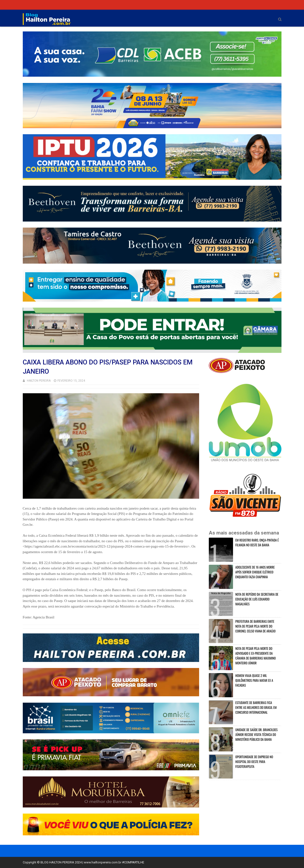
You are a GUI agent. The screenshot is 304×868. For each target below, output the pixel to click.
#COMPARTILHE (133, 862)
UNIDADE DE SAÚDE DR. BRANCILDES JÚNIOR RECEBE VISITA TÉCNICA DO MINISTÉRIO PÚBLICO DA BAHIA (257, 734)
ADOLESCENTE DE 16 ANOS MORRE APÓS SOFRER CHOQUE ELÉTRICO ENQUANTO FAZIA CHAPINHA (255, 572)
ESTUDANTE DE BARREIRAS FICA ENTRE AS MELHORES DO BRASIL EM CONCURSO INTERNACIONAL (256, 707)
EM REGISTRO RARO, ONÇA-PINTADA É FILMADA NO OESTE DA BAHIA (257, 542)
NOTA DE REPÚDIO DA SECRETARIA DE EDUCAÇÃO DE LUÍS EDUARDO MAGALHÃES (257, 599)
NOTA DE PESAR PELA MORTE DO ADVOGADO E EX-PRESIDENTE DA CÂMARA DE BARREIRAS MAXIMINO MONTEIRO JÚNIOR (256, 656)
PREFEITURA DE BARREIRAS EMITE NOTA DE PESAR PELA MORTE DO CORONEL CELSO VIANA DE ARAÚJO (256, 626)
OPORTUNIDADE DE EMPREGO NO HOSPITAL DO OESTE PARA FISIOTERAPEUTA (254, 762)
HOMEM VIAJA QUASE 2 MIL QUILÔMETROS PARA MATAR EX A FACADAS (254, 680)
